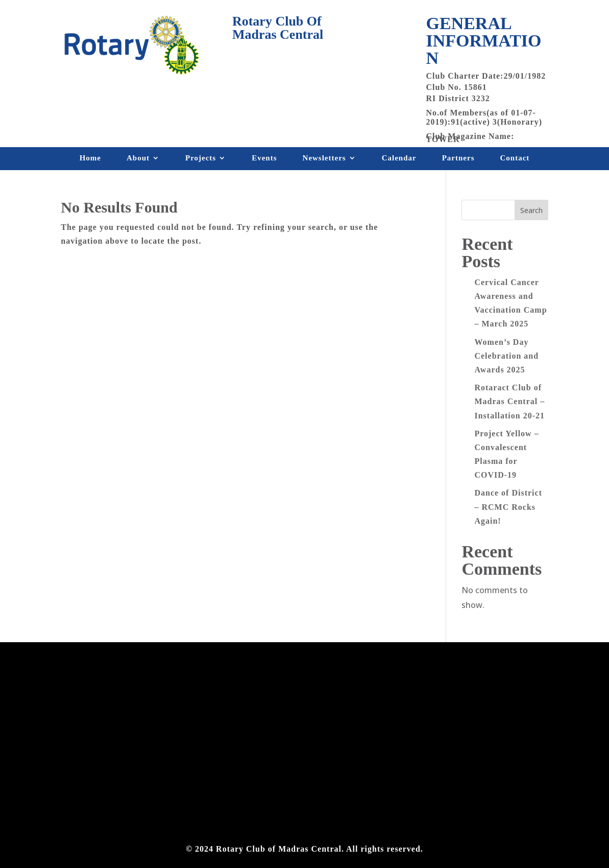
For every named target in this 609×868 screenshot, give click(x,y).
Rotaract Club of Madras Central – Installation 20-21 (509, 401)
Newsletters (324, 160)
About (138, 160)
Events (264, 160)
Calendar (399, 160)
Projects (201, 160)
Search (531, 210)
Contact (515, 160)
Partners (458, 160)
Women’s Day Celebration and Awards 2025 (506, 356)
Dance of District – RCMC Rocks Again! (508, 507)
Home (90, 160)
